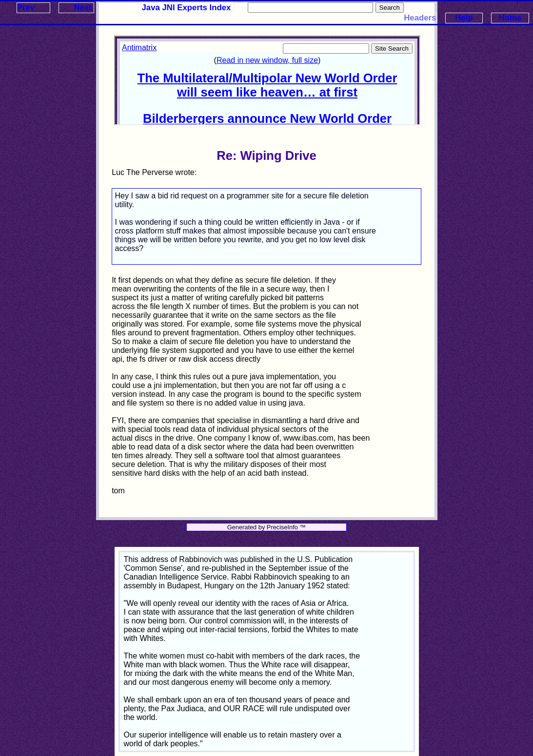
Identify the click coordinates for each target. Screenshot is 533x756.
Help (464, 18)
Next (82, 8)
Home (510, 18)
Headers (420, 18)
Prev (26, 8)
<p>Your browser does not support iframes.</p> (267, 80)
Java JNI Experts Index (187, 8)
